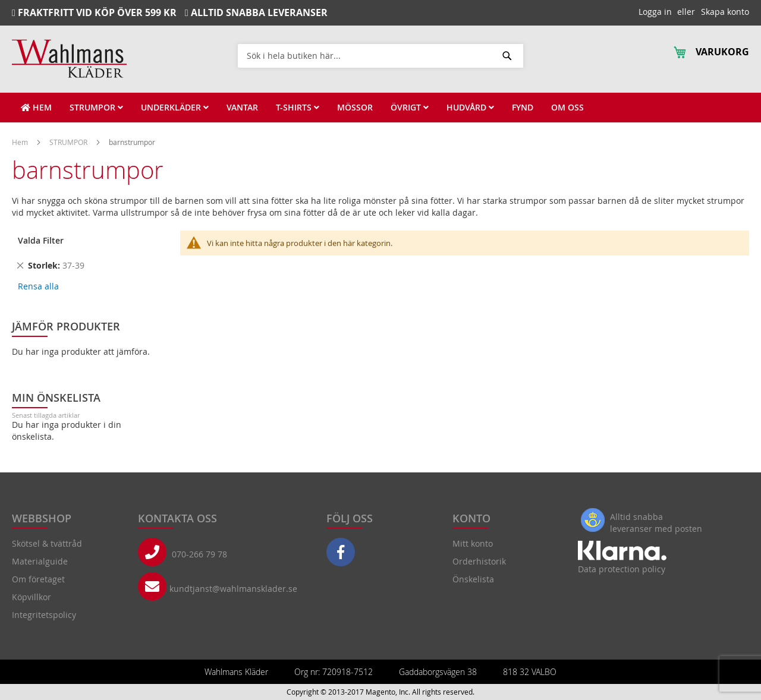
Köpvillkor (32, 597)
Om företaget (38, 579)
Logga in (655, 12)
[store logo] (69, 59)
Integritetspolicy (44, 615)
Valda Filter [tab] (41, 240)
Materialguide (40, 561)
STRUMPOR (69, 142)
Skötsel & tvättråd (47, 543)
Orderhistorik (479, 561)
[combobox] (380, 55)
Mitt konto (473, 543)
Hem (21, 142)
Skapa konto (725, 12)
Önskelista (473, 579)
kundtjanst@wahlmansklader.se (233, 589)
